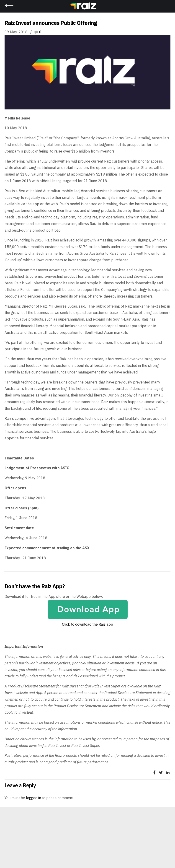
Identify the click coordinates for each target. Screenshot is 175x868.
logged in (33, 798)
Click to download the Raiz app (87, 624)
